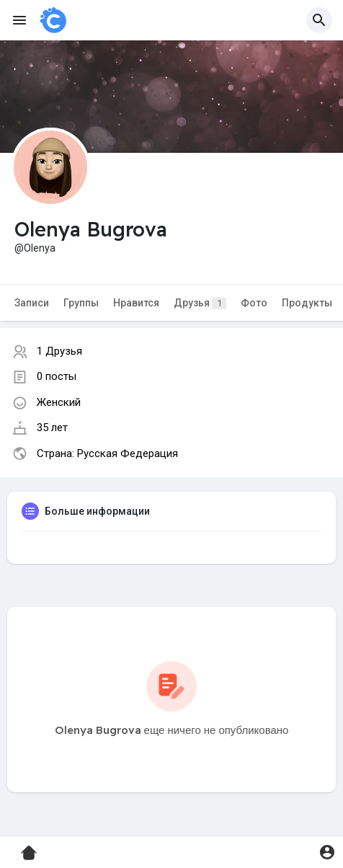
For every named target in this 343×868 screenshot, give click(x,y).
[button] (319, 20)
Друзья (200, 303)
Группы (81, 303)
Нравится (136, 303)
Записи (32, 303)
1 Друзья (59, 351)
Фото (254, 303)
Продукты (307, 303)
